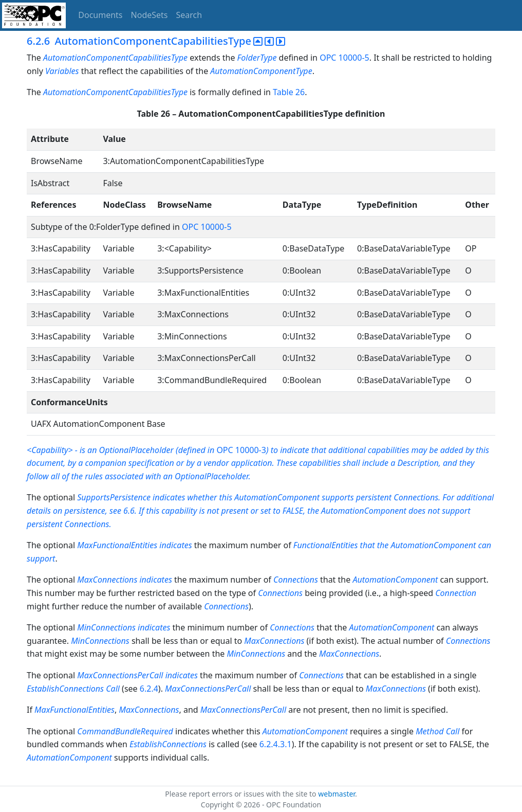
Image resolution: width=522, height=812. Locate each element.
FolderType (257, 58)
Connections (296, 580)
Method (430, 731)
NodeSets (150, 15)
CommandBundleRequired (125, 731)
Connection (456, 593)
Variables (62, 71)
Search (189, 15)
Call (113, 689)
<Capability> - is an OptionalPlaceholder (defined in (122, 450)
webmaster (337, 794)
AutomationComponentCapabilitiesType (115, 58)
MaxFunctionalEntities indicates (136, 545)
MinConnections (106, 627)
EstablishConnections (65, 689)
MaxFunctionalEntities (74, 710)
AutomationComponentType (261, 71)
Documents (100, 15)
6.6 (129, 511)
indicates (155, 580)
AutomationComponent (395, 580)
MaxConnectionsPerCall (120, 675)
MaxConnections (107, 580)
